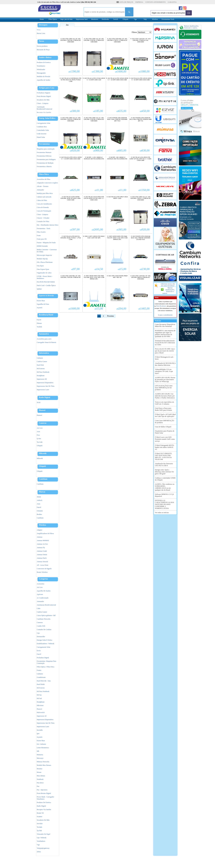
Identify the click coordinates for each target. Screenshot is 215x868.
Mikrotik (43, 453)
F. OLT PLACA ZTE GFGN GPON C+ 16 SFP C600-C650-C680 (141, 79)
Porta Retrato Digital (44, 96)
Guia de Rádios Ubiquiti (163, 427)
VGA (39, 30)
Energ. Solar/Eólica (47, 118)
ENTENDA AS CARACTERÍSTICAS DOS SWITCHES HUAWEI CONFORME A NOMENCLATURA (164, 504)
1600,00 (121, 71)
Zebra (39, 852)
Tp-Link (40, 442)
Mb (38, 751)
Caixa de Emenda (43, 207)
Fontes (39, 670)
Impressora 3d (42, 716)
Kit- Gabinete (41, 744)
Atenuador (40, 190)
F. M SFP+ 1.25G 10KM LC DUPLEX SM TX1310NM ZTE (94, 158)
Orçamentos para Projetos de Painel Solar (165, 432)
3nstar (39, 497)
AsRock (40, 500)
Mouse (39, 772)
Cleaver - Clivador (43, 218)
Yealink (39, 327)
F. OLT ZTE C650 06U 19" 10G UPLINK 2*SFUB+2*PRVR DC (71, 277)
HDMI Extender (42, 246)
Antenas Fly (41, 548)
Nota (156, 297)
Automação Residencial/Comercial (44, 108)
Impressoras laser (82, 19)
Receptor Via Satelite (44, 112)
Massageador (41, 73)
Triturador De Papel (44, 834)
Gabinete (40, 358)
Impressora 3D (42, 379)
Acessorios (41, 584)
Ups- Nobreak (42, 838)
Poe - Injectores (42, 790)
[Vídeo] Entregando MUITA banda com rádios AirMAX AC (164, 447)
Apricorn (40, 594)
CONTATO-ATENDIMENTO (156, 2)
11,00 (99, 190)
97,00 (75, 269)
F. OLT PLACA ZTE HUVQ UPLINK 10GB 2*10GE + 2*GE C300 (71, 238)
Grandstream (41, 677)
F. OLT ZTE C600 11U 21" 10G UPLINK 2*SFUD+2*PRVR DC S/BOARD (71, 119)
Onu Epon (40, 266)
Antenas (40, 537)
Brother (39, 514)
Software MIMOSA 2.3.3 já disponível (164, 495)
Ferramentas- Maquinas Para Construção (46, 662)
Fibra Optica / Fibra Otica (45, 667)
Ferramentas (44, 144)
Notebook (40, 779)
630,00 (145, 150)
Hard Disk (40, 365)
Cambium (43, 479)
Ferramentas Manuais (44, 152)
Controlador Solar (43, 130)
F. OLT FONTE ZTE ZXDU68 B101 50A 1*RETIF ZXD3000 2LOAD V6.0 (141, 238)
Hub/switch (41, 712)
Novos (41, 41)
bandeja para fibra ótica (45, 193)
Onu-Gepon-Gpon (43, 269)
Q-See (39, 439)
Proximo (111, 316)
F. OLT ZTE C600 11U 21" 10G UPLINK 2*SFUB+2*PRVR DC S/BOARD (94, 119)
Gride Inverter (42, 134)
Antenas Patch (42, 558)
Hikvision (40, 705)
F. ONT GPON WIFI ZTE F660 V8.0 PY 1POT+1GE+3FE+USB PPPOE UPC (117, 238)
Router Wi (40, 813)
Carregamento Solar (44, 123)
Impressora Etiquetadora (45, 383)
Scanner (40, 817)
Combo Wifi (41, 626)
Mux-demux (41, 776)
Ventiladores (41, 841)
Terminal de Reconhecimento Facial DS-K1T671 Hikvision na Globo (165, 343)
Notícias (157, 321)
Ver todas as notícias (162, 513)
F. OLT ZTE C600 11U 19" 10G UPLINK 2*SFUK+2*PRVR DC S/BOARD (94, 40)
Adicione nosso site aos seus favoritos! (168, 285)
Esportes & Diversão (46, 296)
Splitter (39, 289)
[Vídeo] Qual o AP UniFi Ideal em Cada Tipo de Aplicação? (165, 415)
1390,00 (74, 71)
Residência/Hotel (46, 315)
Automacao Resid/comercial (46, 605)
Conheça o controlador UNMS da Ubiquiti (165, 479)
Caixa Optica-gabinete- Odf (46, 615)
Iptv (38, 734)
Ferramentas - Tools (44, 228)
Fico (38, 435)
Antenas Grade (42, 551)
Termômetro (41, 66)
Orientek (40, 511)
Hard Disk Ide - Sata (44, 681)
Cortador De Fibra (43, 221)
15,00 (122, 269)
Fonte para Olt (42, 239)
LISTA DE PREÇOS (126, 2)
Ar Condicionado (43, 598)
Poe (38, 786)
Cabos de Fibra (42, 200)
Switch (116, 19)
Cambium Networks (44, 619)
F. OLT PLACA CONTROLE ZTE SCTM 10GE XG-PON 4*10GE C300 (71, 80)
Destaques (43, 25)
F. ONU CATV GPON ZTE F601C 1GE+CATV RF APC (94, 237)
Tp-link (39, 831)
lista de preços (161, 306)
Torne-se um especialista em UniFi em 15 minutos (164, 403)
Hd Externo (41, 369)
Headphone (41, 376)
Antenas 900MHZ (43, 541)
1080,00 (144, 71)
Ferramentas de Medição (45, 163)
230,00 (145, 269)
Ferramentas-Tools (168, 19)
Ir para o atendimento (165, 315)
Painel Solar (41, 137)
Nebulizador (41, 69)
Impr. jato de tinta (66, 19)
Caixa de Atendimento (44, 204)
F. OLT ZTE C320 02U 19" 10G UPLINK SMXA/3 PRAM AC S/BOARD (141, 277)
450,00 (145, 111)
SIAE (39, 402)
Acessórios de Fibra (43, 179)
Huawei (42, 410)
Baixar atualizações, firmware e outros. (169, 291)
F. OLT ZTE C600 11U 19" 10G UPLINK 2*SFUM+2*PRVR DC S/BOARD (71, 40)
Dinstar (39, 323)
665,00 (121, 150)
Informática (44, 353)
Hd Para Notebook (43, 372)
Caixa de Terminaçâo (44, 211)
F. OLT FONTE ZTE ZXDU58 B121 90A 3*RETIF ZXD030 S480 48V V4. (141, 119)
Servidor (40, 824)
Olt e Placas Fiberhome (45, 262)
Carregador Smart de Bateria (46, 342)
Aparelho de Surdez (43, 80)
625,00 (75, 190)
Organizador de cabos (44, 273)
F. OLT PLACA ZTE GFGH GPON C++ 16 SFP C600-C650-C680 (117, 79)
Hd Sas (39, 695)
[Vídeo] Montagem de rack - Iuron (165, 358)
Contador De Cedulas (44, 630)
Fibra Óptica (53, 19)
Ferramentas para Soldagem (46, 159)
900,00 (98, 150)
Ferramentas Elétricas (44, 156)
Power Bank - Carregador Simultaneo (45, 798)
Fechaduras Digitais (44, 93)
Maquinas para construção (46, 149)
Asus (38, 504)
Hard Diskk (41, 684)
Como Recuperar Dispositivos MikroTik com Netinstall (165, 325)
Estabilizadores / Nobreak (45, 644)
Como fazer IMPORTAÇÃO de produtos (165, 422)
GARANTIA (172, 2)
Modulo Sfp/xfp (42, 259)
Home (42, 19)
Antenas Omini (42, 555)
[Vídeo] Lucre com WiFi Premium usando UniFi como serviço (165, 439)
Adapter (40, 530)
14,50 (99, 269)
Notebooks (105, 19)
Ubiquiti (125, 19)
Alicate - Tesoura (43, 186)
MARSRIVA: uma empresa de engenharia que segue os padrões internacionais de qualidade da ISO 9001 (165, 334)
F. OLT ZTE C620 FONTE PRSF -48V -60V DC (117, 277)
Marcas (42, 492)
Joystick (40, 308)
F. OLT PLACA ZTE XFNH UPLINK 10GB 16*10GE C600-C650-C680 (71, 198)
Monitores (95, 19)
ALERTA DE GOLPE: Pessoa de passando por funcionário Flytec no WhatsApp (165, 380)
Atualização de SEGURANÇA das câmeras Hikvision (165, 364)
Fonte (39, 236)
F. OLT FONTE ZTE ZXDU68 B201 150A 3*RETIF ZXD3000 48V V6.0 (117, 119)
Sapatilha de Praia (43, 304)
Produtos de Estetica (44, 62)
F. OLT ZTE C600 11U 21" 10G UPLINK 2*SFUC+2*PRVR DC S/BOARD (141, 198)
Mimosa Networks (43, 762)
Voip (145, 19)
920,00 (75, 150)
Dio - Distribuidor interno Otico (48, 225)
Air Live (40, 428)
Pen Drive (40, 783)
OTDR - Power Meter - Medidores (45, 277)
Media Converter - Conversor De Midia (47, 251)
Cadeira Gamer (42, 362)
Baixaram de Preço (43, 50)
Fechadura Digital (43, 658)
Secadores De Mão (43, 100)
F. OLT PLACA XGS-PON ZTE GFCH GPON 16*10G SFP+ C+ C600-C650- (94, 198)
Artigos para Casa (47, 88)
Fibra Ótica (44, 174)
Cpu (38, 633)
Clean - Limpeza (42, 214)
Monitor (40, 769)
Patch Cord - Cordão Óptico (46, 285)
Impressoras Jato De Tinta (46, 386)
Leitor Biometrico (43, 748)
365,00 (121, 229)
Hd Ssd (39, 698)
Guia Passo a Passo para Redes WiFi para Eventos (163, 409)
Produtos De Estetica (44, 802)
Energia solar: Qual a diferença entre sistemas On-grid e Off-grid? (165, 472)
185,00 (98, 111)
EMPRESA (139, 2)
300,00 (75, 111)
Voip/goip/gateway (43, 848)
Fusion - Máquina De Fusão (46, 243)
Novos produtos (42, 46)
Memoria (40, 755)
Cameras (43, 423)
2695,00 (97, 229)
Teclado (39, 827)
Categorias (43, 579)
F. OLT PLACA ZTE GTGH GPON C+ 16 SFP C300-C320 (94, 79)
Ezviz (39, 651)
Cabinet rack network (44, 197)
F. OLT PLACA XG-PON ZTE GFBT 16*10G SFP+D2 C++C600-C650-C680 (141, 159)
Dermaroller (41, 637)
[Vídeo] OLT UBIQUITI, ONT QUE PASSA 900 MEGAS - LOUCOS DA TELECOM (163, 456)
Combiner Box (42, 127)
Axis (38, 432)
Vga (135, 19)
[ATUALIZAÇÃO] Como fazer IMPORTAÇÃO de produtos (164, 388)
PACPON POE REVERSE (46, 282)
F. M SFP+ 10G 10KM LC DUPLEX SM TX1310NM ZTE (117, 158)
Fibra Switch (41, 232)
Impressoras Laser (43, 390)
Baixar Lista (41, 33)
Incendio (40, 730)
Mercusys (40, 758)
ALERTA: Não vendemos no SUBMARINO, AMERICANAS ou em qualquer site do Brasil (165, 487)
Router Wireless (42, 572)
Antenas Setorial (42, 562)
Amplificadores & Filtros (45, 533)
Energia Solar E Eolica (44, 640)
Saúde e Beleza (45, 58)
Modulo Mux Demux (44, 765)
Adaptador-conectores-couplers (47, 183)
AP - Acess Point (42, 565)
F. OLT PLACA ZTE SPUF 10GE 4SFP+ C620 (117, 198)
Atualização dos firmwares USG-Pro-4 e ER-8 (164, 465)
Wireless (155, 19)
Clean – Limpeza (43, 103)
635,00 (121, 111)
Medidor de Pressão (43, 76)
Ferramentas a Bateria (44, 166)
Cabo (39, 608)
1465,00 (144, 309)
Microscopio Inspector (44, 255)
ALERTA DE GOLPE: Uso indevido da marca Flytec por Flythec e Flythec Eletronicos (165, 396)
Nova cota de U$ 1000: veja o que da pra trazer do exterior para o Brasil (165, 351)
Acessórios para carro (44, 339)
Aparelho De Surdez (44, 591)
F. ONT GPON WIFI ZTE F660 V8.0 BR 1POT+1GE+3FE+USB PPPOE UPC (94, 277)
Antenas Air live (42, 544)
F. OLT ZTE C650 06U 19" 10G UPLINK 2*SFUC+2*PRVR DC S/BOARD (117, 40)
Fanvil (39, 320)
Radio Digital (45, 398)
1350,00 (144, 190)
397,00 (75, 229)
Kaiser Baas (41, 301)
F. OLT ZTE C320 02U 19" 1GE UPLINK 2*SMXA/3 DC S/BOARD (141, 40)
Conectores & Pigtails (44, 569)
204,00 (121, 309)
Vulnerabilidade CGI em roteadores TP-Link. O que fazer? (164, 371)
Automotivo (44, 334)
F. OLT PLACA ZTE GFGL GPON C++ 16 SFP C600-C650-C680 (71, 158)
